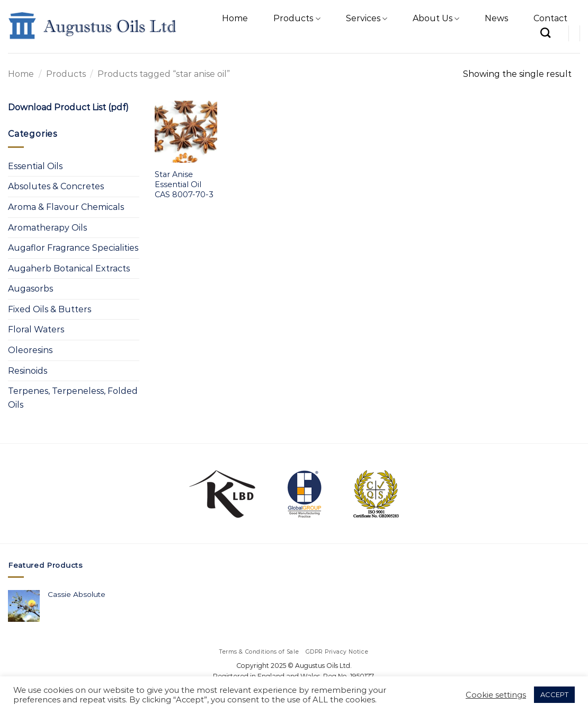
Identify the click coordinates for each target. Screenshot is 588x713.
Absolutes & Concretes (56, 186)
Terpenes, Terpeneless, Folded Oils (73, 398)
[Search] (545, 33)
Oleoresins (30, 350)
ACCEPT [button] (554, 694)
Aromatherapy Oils (47, 228)
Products (297, 19)
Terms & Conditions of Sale (259, 652)
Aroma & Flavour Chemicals (66, 207)
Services (367, 19)
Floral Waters (36, 329)
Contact (550, 18)
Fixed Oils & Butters (50, 309)
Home (235, 18)
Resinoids (28, 371)
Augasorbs (30, 289)
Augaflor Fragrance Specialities (73, 248)
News (496, 18)
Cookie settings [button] (496, 695)
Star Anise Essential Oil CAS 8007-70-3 (184, 184)
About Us (436, 19)
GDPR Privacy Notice (337, 652)
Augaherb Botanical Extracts (69, 269)
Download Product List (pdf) (68, 107)
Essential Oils (35, 166)
